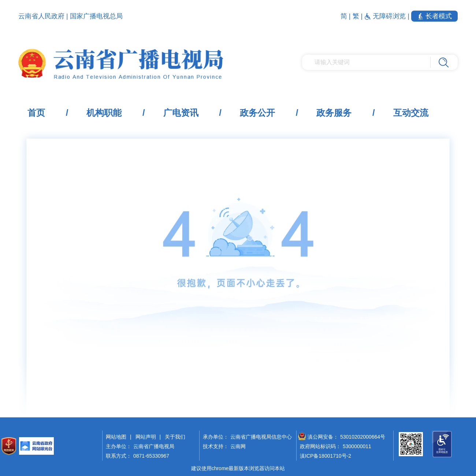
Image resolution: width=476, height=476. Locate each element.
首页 (36, 113)
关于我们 (175, 437)
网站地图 (116, 437)
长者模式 (434, 16)
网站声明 (146, 437)
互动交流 (411, 113)
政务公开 (257, 113)
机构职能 (104, 113)
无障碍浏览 (386, 16)
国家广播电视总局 (96, 16)
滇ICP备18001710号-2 (326, 456)
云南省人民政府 (41, 16)
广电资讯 (181, 113)
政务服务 (334, 113)
